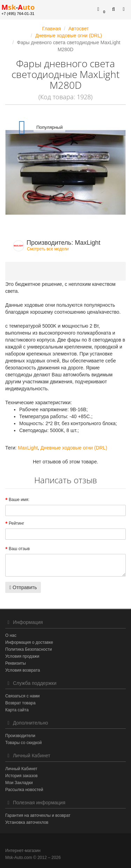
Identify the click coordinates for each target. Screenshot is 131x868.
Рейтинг (16, 523)
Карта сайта (17, 710)
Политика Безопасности (28, 649)
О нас (11, 635)
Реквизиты (16, 663)
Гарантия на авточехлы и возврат (38, 815)
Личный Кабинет (21, 769)
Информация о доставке (29, 642)
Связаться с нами (22, 696)
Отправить (23, 587)
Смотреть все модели (48, 249)
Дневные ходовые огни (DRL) (74, 448)
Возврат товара (20, 703)
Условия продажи (22, 656)
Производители (20, 736)
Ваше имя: (19, 500)
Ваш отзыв (19, 549)
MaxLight (28, 448)
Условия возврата (23, 670)
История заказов (21, 776)
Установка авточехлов (27, 822)
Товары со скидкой (23, 743)
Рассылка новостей (24, 790)
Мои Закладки (19, 783)
